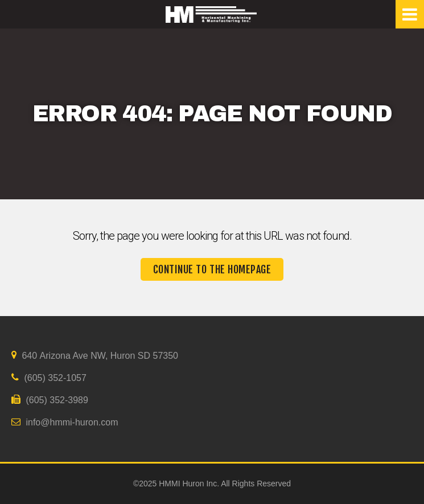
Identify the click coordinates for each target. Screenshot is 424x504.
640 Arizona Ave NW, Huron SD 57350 (95, 355)
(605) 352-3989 (50, 400)
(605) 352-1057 (49, 378)
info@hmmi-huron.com (65, 422)
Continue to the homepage (212, 269)
